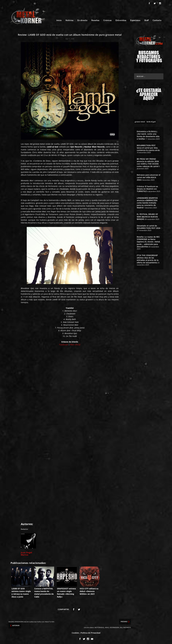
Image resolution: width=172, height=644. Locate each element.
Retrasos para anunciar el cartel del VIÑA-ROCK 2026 (149, 177)
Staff (146, 20)
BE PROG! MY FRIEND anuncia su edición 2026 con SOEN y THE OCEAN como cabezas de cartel (148, 162)
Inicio (59, 20)
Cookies (75, 632)
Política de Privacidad (91, 632)
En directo (82, 20)
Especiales (135, 20)
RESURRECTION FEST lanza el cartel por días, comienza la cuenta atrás (148, 147)
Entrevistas (121, 20)
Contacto (157, 20)
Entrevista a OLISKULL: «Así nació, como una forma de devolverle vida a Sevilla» (148, 134)
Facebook (64, 344)
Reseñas (95, 20)
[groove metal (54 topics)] (140, 121)
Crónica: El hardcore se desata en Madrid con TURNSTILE (147, 188)
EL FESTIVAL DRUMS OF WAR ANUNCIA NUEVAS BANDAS (147, 216)
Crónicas (107, 20)
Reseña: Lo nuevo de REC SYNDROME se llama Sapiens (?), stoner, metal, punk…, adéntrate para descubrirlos (149, 241)
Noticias (69, 20)
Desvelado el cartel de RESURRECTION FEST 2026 (149, 226)
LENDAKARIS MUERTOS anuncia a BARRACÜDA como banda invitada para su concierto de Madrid (147, 202)
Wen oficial (75, 344)
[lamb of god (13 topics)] (151, 121)
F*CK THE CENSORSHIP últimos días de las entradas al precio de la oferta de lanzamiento (148, 258)
